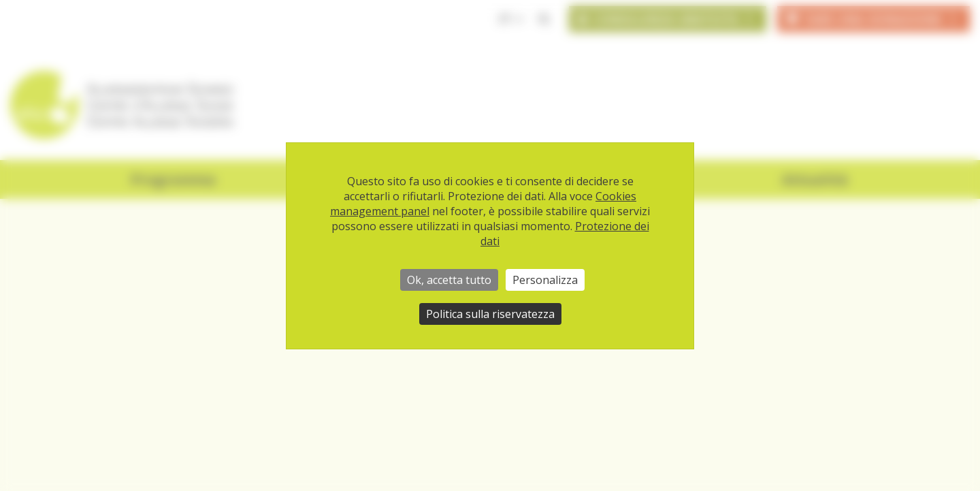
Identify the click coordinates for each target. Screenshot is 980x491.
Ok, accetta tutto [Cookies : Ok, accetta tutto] (449, 280)
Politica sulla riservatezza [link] (490, 314)
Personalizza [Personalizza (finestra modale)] (545, 280)
